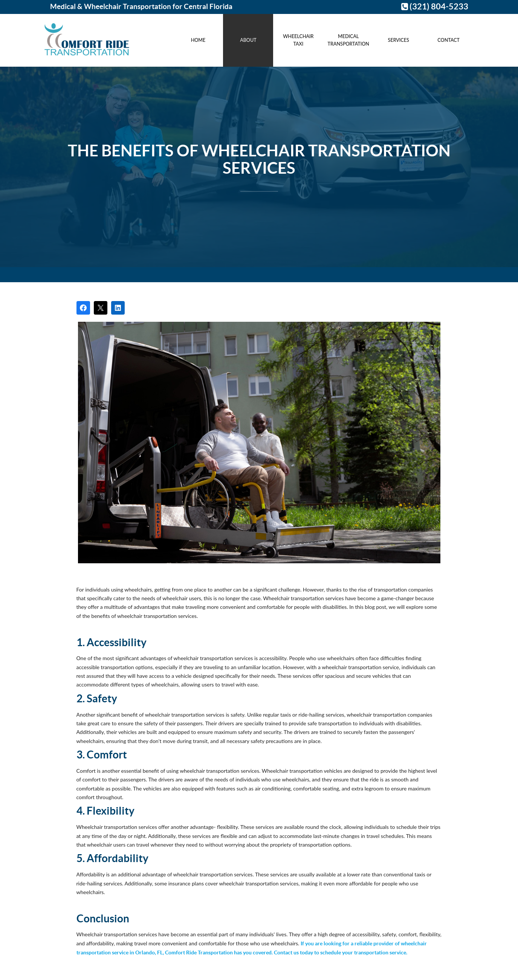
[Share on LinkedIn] (118, 308)
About (248, 40)
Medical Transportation (348, 40)
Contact (448, 40)
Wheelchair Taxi (298, 40)
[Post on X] (101, 308)
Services (399, 40)
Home (198, 40)
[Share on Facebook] (83, 308)
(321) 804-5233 (435, 6)
